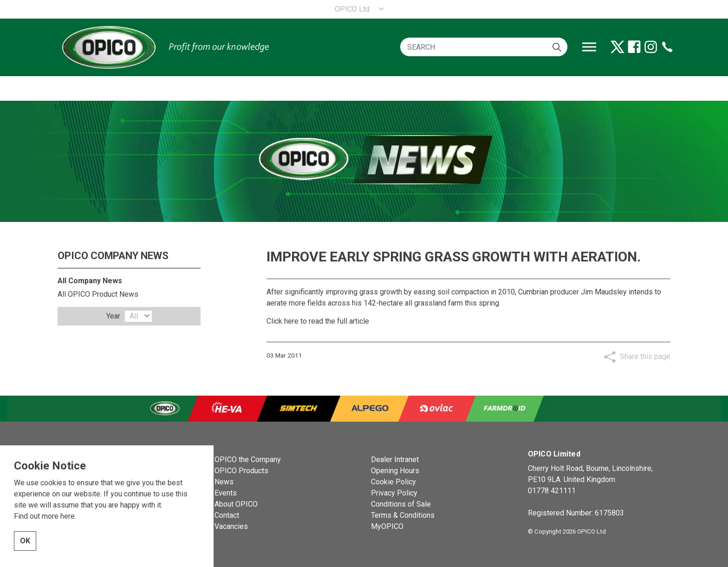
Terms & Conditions (403, 515)
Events (226, 493)
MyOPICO (387, 526)
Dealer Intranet (395, 459)
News (224, 482)
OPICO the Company (248, 459)
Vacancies (231, 526)
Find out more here (44, 527)
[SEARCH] (484, 47)
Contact (227, 515)
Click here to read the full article (318, 321)
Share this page (645, 356)
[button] (557, 47)
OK (25, 552)
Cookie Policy (393, 482)
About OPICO (236, 504)
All (134, 316)
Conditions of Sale (401, 504)
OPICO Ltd (352, 9)
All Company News (90, 281)
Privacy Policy (394, 493)
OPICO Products (241, 471)
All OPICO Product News (98, 294)
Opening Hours (395, 471)
